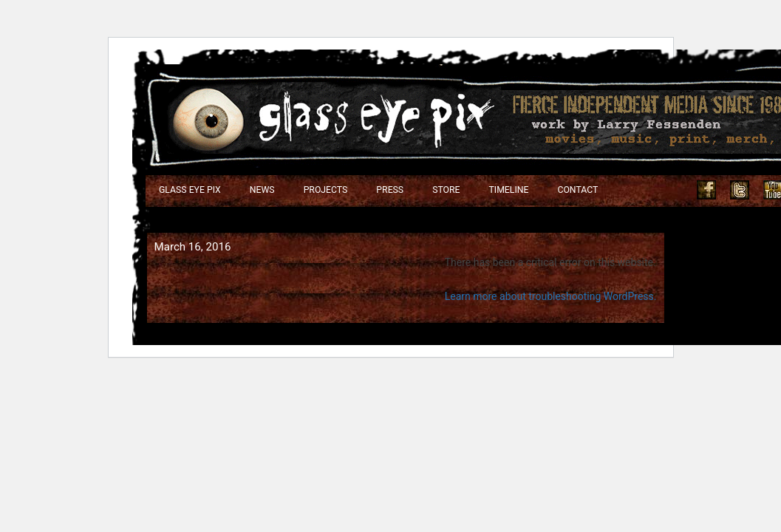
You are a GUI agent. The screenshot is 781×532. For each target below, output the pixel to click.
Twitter (740, 190)
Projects (326, 190)
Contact (577, 190)
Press (390, 190)
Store (446, 190)
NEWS (262, 190)
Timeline (509, 190)
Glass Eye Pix (190, 190)
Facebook (706, 190)
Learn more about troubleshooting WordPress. (551, 296)
